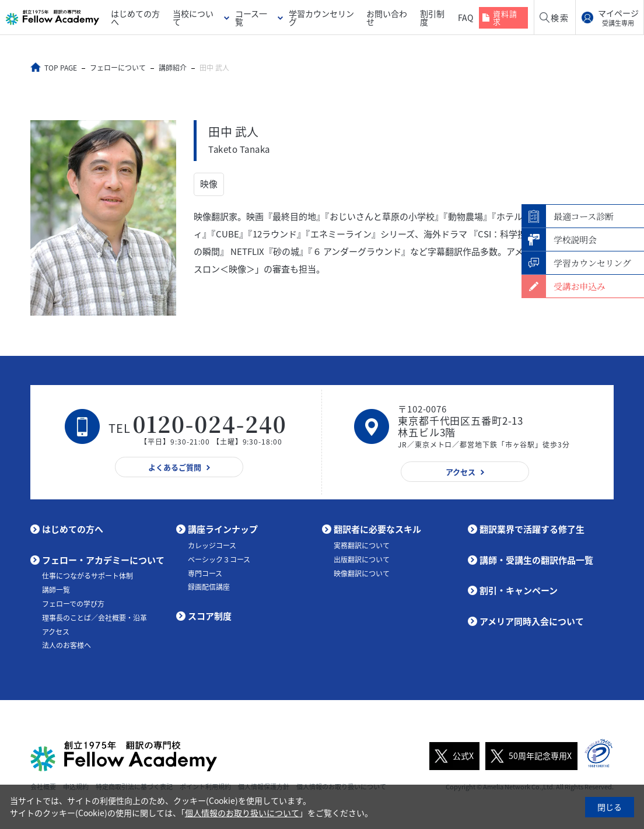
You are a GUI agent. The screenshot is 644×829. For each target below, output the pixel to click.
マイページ (618, 18)
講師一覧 (56, 590)
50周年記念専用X (528, 755)
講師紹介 (173, 68)
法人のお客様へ (66, 645)
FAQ (466, 18)
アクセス (56, 631)
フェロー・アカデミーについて (103, 560)
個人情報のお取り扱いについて (242, 813)
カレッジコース (212, 545)
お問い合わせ (387, 18)
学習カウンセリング (321, 18)
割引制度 (432, 18)
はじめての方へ (135, 18)
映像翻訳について (362, 573)
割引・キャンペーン (519, 590)
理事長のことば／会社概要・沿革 (94, 618)
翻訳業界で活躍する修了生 (532, 529)
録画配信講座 (209, 587)
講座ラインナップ (223, 529)
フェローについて (118, 68)
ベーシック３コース (219, 559)
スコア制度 (210, 616)
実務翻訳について (362, 545)
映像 (209, 184)
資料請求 (505, 18)
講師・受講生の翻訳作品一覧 (536, 560)
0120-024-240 (210, 424)
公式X (452, 755)
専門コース (205, 573)
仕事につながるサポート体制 (87, 576)
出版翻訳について (362, 559)
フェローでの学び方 (73, 604)
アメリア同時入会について (532, 621)
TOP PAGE (61, 68)
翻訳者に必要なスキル (377, 529)
